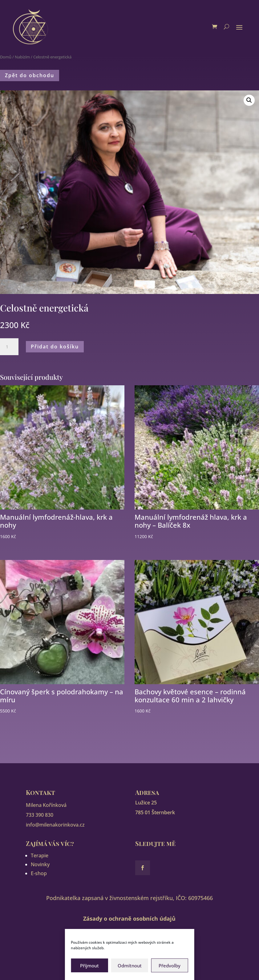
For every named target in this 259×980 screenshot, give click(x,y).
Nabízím (22, 57)
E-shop (39, 873)
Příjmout (89, 966)
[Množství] (9, 347)
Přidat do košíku (55, 347)
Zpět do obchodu (30, 75)
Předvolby (170, 966)
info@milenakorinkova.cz (55, 825)
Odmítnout (130, 966)
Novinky (40, 864)
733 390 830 (40, 815)
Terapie (40, 855)
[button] (249, 100)
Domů (6, 57)
